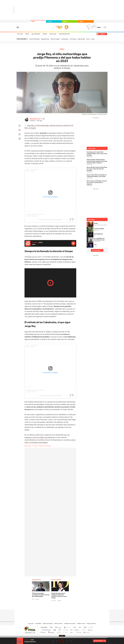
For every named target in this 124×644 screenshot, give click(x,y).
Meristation (87, 632)
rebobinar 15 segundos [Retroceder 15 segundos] (57, 641)
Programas (37, 34)
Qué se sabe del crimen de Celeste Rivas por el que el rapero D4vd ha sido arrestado (97, 169)
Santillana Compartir (67, 628)
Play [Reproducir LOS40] (62, 641)
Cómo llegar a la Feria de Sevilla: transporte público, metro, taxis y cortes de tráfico (97, 154)
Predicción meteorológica (45, 446)
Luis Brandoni (65, 39)
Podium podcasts (59, 632)
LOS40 (33, 21)
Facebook (20, 126)
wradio (59, 630)
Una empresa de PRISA (30, 629)
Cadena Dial (71, 630)
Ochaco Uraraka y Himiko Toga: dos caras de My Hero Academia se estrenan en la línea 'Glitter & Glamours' (97, 161)
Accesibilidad (38, 624)
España (99, 27)
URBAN (81, 21)
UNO (55, 630)
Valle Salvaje (81, 39)
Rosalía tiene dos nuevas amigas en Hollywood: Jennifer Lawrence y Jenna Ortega (59, 595)
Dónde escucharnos (91, 624)
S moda (72, 632)
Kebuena (89, 630)
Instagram (53, 607)
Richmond (43, 632)
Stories (71, 607)
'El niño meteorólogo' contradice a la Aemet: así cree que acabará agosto (41, 595)
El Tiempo (35, 446)
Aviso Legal (31, 624)
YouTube (59, 607)
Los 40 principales (52, 628)
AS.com (79, 628)
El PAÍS (44, 628)
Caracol (90, 628)
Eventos (45, 34)
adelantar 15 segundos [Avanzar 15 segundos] (67, 641)
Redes (62, 49)
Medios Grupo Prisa (30, 633)
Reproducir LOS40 (73, 243)
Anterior (53, 641)
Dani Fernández (55, 39)
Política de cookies (58, 624)
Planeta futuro (83, 630)
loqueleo (79, 632)
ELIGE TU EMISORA (99, 641)
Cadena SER (74, 628)
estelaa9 (42, 119)
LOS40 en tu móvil (81, 624)
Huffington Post (46, 630)
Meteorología (28, 446)
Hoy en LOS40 (53, 34)
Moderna (51, 632)
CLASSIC (50, 21)
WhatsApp (20, 134)
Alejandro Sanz (45, 39)
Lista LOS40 (20, 34)
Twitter (20, 130)
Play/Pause (50, 283)
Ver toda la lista (96, 250)
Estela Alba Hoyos (35, 119)
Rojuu (93, 39)
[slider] (62, 638)
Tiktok (56, 607)
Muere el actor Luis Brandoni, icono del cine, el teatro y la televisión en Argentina (97, 182)
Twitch (68, 607)
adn (84, 628)
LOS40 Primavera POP (64, 34)
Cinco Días (65, 630)
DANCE (65, 21)
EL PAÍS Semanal (77, 630)
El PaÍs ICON (65, 632)
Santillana (59, 628)
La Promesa (73, 39)
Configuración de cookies (70, 624)
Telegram (20, 139)
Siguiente (71, 641)
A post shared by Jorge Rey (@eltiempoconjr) (50, 220)
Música (27, 34)
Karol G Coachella (35, 39)
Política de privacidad (48, 624)
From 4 (88, 39)
